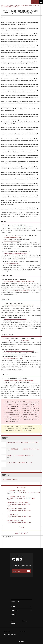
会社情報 (13, 615)
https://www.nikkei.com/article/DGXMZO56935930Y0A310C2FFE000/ (19, 305)
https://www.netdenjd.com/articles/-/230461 (13, 359)
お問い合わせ (35, 2)
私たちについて (15, 602)
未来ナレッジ (14, 611)
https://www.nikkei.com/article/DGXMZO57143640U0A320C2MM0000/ (19, 380)
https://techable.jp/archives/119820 (11, 264)
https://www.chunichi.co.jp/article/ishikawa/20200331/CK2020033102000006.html (21, 384)
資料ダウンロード (25, 621)
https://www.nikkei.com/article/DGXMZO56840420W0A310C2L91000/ (19, 351)
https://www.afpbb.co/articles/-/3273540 (12, 237)
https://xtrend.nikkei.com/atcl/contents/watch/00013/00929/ (16, 341)
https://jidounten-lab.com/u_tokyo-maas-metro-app (15, 355)
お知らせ (13, 621)
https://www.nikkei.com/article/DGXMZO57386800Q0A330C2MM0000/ (19, 281)
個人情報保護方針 (7, 632)
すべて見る (22, 527)
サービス (13, 606)
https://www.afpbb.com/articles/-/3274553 (13, 241)
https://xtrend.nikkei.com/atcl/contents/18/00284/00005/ (16, 253)
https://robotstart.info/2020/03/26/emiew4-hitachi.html (15, 319)
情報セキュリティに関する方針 (10, 635)
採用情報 (13, 624)
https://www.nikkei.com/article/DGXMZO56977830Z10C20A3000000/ (19, 227)
